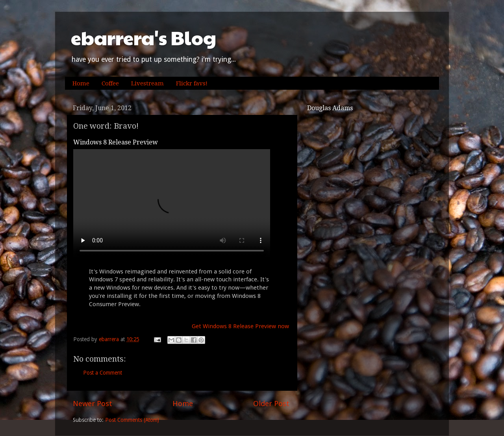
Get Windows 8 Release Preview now (240, 326)
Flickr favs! (192, 83)
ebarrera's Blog (144, 38)
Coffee (110, 83)
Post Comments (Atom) (132, 420)
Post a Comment (103, 373)
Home (81, 83)
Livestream (147, 83)
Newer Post (93, 404)
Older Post (271, 404)
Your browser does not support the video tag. (172, 204)
